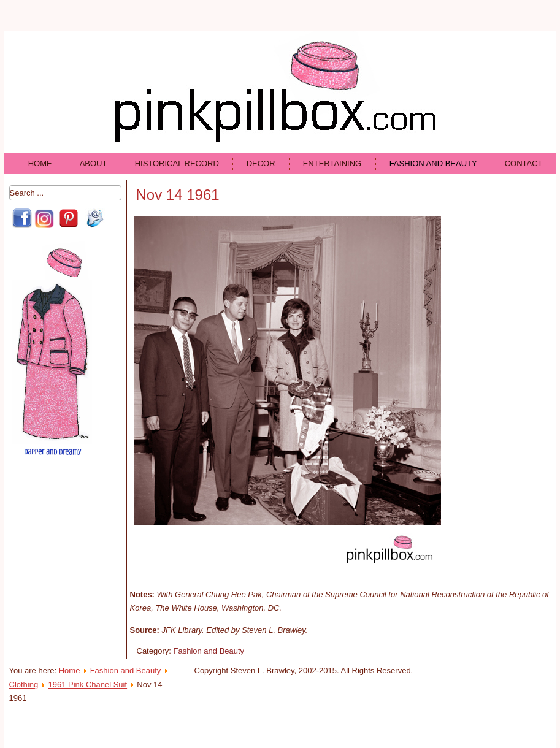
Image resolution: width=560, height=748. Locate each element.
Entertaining (332, 163)
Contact (524, 163)
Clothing (24, 685)
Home (40, 163)
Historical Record (177, 163)
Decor (261, 163)
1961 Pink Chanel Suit (87, 685)
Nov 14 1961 (178, 195)
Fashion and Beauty (433, 163)
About (94, 163)
